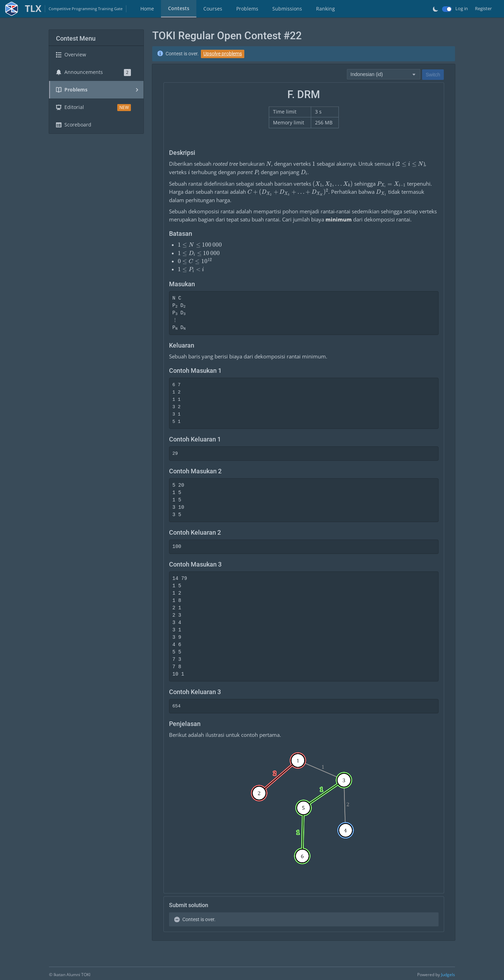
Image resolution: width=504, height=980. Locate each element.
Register (483, 9)
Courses (213, 9)
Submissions (287, 9)
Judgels (448, 975)
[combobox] (384, 74)
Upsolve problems (223, 54)
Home (147, 9)
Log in (462, 9)
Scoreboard (74, 125)
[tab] (147, 9)
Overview (71, 54)
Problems (247, 9)
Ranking (325, 9)
